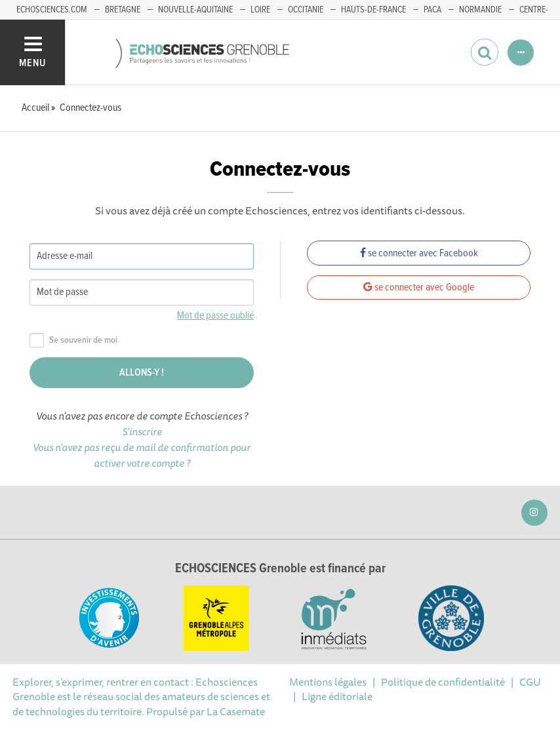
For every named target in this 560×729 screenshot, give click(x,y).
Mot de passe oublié (215, 316)
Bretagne (123, 10)
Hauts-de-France (373, 10)
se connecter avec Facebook (419, 253)
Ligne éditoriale (337, 696)
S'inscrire (142, 431)
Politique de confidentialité (443, 682)
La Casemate (236, 711)
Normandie (480, 10)
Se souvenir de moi (73, 341)
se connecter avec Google (419, 287)
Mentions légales (328, 682)
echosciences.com (52, 10)
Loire (260, 10)
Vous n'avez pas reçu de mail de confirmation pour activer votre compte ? (142, 455)
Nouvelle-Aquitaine (195, 10)
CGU (530, 682)
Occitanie (306, 10)
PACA (432, 10)
